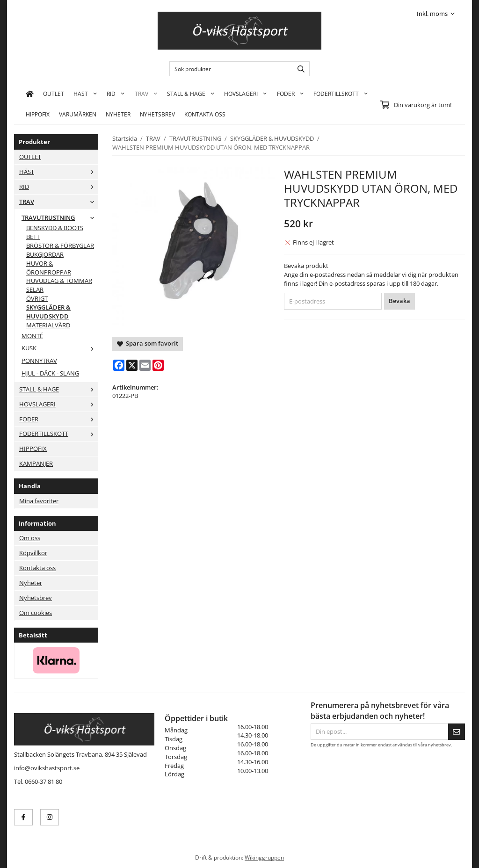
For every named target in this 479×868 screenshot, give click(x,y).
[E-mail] (145, 365)
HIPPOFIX (38, 114)
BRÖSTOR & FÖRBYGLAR (60, 246)
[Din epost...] (379, 732)
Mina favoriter (39, 501)
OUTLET (54, 94)
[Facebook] (119, 365)
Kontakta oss (37, 568)
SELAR (35, 289)
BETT (33, 237)
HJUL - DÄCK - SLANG (50, 373)
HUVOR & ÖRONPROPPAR (49, 268)
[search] (299, 69)
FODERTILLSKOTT (341, 94)
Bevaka (399, 301)
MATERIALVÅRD (48, 325)
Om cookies (36, 613)
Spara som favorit (148, 343)
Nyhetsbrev (157, 114)
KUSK (60, 348)
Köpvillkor (33, 553)
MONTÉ (32, 336)
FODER (290, 94)
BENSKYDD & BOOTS (55, 228)
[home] (30, 94)
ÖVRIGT (37, 298)
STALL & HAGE (191, 94)
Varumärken (78, 114)
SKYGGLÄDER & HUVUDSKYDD (48, 312)
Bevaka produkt (306, 266)
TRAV (146, 94)
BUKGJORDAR (45, 254)
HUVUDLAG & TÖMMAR (59, 281)
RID (116, 94)
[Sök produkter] (229, 69)
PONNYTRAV (39, 361)
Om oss (30, 538)
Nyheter (118, 114)
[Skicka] (457, 732)
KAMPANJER (36, 463)
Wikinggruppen (264, 857)
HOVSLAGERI (246, 94)
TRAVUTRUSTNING (60, 217)
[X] (132, 365)
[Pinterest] (158, 365)
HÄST (85, 94)
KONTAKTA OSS (205, 114)
